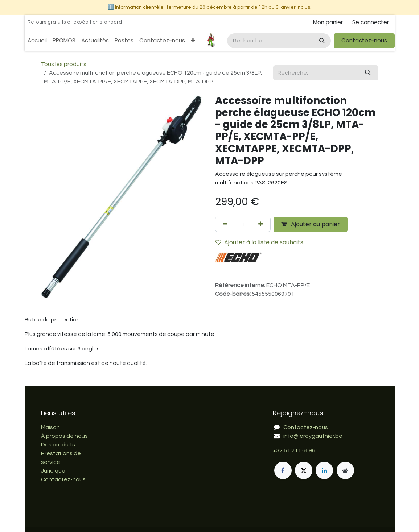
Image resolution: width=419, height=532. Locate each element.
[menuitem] (37, 41)
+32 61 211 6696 (294, 450)
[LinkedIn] (324, 470)
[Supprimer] (225, 224)
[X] (304, 470)
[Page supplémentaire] (345, 470)
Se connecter (371, 22)
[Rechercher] (321, 41)
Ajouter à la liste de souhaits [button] (259, 242)
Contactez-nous (364, 40)
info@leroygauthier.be (313, 436)
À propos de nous (64, 436)
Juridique (53, 471)
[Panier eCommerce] (327, 23)
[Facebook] (283, 470)
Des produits (58, 445)
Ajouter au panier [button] (311, 224)
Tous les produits (64, 64)
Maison (50, 427)
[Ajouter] (261, 224)
